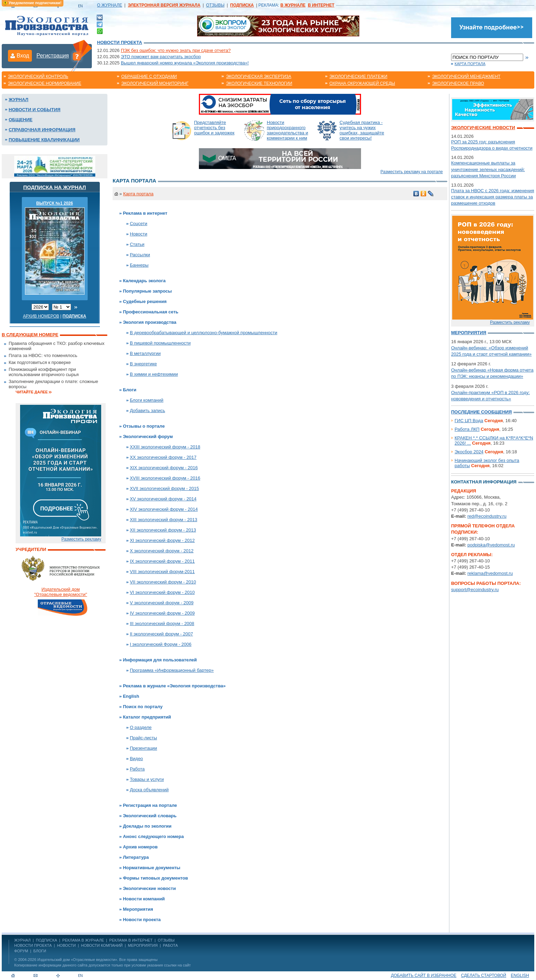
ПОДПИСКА (47, 940)
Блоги (130, 390)
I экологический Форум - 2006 (161, 644)
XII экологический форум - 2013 (163, 530)
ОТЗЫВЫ (215, 5)
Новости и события (34, 110)
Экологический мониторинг (155, 83)
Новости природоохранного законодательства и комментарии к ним (287, 130)
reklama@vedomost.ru (490, 573)
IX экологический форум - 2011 (162, 561)
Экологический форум (148, 436)
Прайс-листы (144, 738)
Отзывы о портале (144, 426)
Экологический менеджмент (466, 77)
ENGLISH (520, 975)
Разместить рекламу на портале (412, 172)
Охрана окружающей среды (362, 83)
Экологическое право (458, 83)
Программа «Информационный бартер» (172, 670)
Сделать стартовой (484, 975)
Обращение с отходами (149, 77)
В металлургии (145, 353)
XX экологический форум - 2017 (163, 457)
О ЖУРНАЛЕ (109, 5)
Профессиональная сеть (151, 312)
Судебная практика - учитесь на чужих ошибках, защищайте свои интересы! (362, 130)
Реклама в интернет (145, 213)
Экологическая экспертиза (258, 77)
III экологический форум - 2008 (162, 623)
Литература (136, 857)
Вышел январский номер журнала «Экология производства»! (185, 63)
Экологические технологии (259, 83)
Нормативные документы (152, 868)
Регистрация (53, 56)
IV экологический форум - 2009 (162, 613)
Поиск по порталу (143, 707)
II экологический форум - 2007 (161, 634)
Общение (21, 120)
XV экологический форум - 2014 (163, 499)
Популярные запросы (147, 291)
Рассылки (140, 255)
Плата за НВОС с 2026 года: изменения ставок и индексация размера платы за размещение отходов (493, 197)
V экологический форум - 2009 (162, 603)
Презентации (144, 748)
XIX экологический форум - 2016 (164, 468)
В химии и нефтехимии (154, 374)
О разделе (141, 727)
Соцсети (139, 224)
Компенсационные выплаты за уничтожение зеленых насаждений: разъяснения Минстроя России (488, 169)
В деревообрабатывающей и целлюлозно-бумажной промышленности (204, 333)
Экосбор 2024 (469, 452)
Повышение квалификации (44, 140)
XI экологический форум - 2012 (162, 540)
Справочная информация (42, 130)
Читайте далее (32, 392)
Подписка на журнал (55, 187)
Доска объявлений (149, 790)
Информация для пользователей (160, 660)
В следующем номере (30, 335)
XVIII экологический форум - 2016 (165, 478)
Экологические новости (150, 888)
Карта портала (470, 64)
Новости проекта (120, 42)
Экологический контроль (38, 77)
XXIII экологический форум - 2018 (165, 447)
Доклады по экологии (147, 826)
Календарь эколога (144, 281)
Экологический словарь (150, 816)
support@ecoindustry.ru (475, 590)
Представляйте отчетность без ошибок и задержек (214, 128)
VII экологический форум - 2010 (163, 582)
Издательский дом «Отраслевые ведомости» (77, 960)
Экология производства (150, 322)
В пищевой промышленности (160, 343)
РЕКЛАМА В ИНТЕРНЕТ (131, 940)
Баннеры (139, 265)
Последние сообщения (481, 412)
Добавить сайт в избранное (424, 975)
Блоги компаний (147, 400)
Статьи (137, 244)
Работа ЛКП (467, 429)
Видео (137, 759)
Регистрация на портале (150, 805)
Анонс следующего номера (153, 836)
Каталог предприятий (147, 717)
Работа (137, 769)
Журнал (19, 100)
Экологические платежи (358, 77)
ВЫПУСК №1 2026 (55, 203)
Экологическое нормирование (45, 83)
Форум (21, 951)
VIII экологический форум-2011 (162, 572)
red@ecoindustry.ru (487, 516)
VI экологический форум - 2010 (162, 592)
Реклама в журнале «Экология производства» (174, 686)
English (131, 696)
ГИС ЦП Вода (469, 421)
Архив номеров (41, 316)
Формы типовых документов (156, 878)
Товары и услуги (147, 779)
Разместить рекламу (81, 539)
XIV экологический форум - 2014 (164, 509)
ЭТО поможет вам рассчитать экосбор (161, 57)
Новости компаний (144, 899)
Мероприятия (138, 909)
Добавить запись (148, 411)
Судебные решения (145, 301)
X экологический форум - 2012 (162, 551)
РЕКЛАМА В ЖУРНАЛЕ (83, 940)
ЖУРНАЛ (22, 940)
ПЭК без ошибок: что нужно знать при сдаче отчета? (176, 50)
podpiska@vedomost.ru (491, 545)
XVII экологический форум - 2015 (165, 488)
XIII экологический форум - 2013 (164, 520)
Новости (139, 234)
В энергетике (143, 364)
